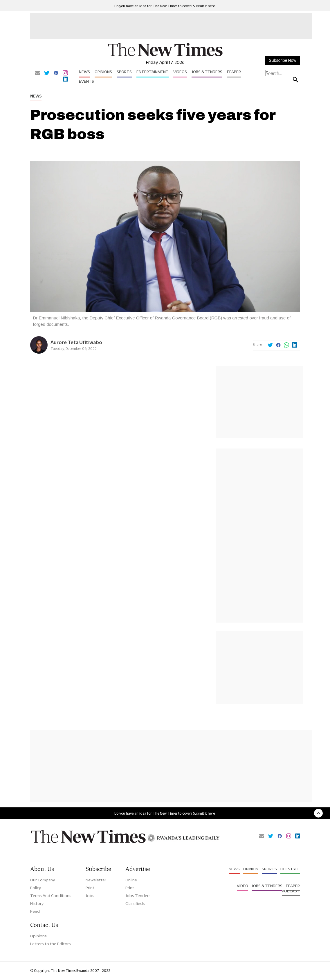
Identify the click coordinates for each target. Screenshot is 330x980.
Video (242, 886)
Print (90, 888)
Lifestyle (290, 869)
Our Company (43, 880)
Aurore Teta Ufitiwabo (76, 342)
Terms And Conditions (51, 896)
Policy (36, 888)
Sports (124, 72)
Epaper (234, 72)
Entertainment (153, 72)
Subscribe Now (282, 60)
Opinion (251, 869)
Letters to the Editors (51, 944)
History (37, 903)
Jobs (90, 896)
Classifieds (135, 903)
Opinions (103, 72)
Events (86, 81)
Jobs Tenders (138, 896)
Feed (35, 911)
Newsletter (96, 880)
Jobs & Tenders (207, 72)
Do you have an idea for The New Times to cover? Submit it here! (165, 6)
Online (131, 880)
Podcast (291, 891)
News (84, 72)
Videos (180, 72)
